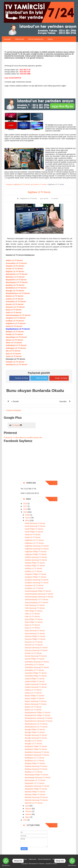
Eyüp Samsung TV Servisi (35, 631)
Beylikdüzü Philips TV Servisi (36, 746)
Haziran (28, 814)
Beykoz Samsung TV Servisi (36, 701)
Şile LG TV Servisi (13, 351)
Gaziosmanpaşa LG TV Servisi (18, 315)
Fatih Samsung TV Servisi (35, 605)
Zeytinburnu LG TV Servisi (16, 365)
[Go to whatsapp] (72, 861)
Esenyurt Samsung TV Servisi (36, 647)
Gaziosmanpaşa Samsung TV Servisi (39, 594)
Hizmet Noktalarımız (36, 39)
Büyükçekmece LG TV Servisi (18, 293)
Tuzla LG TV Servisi (14, 356)
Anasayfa (7, 39)
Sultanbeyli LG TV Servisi (16, 345)
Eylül (27, 806)
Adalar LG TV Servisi (14, 260)
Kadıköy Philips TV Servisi (35, 563)
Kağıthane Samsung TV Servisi (37, 546)
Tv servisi (55, 199)
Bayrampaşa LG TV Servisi (17, 282)
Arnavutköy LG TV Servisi (16, 263)
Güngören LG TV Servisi (16, 318)
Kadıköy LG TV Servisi (15, 321)
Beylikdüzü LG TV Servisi (16, 288)
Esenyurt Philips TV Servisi (35, 636)
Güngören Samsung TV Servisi (37, 580)
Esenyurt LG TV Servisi (15, 307)
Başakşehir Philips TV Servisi (36, 789)
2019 (25, 503)
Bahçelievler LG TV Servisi (17, 274)
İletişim (50, 39)
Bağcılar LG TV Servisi (15, 271)
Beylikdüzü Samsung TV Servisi (37, 752)
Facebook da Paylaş (19, 378)
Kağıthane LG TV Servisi (29, 199)
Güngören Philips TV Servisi (35, 574)
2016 (25, 509)
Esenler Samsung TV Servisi (36, 656)
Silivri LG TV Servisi (14, 343)
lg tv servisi (44, 199)
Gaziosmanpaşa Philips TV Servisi (38, 591)
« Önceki (15, 401)
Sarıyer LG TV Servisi (14, 340)
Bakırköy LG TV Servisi (15, 277)
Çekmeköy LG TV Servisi (16, 302)
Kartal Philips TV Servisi (34, 529)
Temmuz (29, 811)
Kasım (28, 518)
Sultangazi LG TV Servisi (16, 348)
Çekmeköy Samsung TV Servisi (37, 662)
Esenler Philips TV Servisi (35, 659)
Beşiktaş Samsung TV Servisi (36, 766)
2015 (25, 512)
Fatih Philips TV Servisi (34, 611)
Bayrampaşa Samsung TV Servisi (38, 777)
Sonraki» (63, 401)
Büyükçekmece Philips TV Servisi (37, 712)
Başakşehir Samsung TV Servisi (37, 786)
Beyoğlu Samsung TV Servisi (36, 735)
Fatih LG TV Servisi (14, 313)
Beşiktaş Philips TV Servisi (35, 763)
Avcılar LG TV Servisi (14, 269)
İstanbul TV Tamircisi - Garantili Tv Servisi (44, 864)
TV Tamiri (16, 425)
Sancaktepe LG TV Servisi (16, 337)
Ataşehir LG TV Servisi (15, 266)
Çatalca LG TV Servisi (15, 299)
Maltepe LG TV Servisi (15, 332)
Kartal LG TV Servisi (14, 326)
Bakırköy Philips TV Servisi (35, 792)
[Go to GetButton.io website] (72, 865)
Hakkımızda (19, 39)
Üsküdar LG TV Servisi (15, 362)
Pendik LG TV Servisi (14, 334)
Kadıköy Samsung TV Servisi (36, 557)
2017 (25, 506)
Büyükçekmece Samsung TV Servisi (39, 718)
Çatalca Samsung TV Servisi (36, 684)
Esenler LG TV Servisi (15, 304)
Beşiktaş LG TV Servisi (15, 285)
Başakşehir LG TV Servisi (16, 280)
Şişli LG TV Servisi (13, 354)
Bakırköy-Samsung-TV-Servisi (36, 797)
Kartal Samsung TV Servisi (35, 523)
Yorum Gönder (13, 410)
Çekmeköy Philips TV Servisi (36, 673)
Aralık (28, 515)
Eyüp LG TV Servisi (14, 310)
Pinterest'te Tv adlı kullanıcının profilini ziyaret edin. (23, 437)
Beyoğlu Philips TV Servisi (35, 729)
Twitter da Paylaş (39, 378)
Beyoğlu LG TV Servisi (15, 291)
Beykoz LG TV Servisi (15, 296)
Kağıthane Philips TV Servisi (36, 551)
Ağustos (28, 809)
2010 (25, 820)
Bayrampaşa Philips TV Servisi (36, 775)
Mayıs (28, 817)
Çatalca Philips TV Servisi (35, 679)
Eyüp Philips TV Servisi (34, 619)
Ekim (27, 520)
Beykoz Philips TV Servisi (34, 696)
